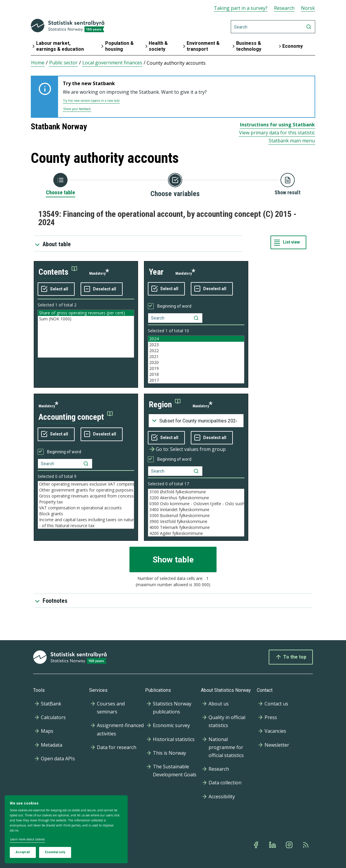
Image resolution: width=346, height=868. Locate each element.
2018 (196, 374)
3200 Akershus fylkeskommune (196, 498)
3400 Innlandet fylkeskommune (196, 510)
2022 (196, 351)
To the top (291, 657)
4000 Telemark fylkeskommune (196, 527)
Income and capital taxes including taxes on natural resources (86, 520)
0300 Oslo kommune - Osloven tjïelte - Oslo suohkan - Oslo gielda (196, 504)
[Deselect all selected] (102, 289)
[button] (58, 272)
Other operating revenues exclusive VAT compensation (86, 484)
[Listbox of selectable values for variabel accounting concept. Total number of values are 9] (86, 505)
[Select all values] (56, 289)
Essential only (55, 852)
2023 (196, 345)
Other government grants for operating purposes (86, 490)
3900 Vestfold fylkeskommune (196, 522)
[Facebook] (257, 845)
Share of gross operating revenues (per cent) (86, 313)
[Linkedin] (273, 845)
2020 (196, 363)
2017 (196, 380)
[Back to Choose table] (60, 185)
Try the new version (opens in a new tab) (91, 101)
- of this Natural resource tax (86, 526)
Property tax (86, 502)
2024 (196, 339)
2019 (196, 368)
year (156, 272)
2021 (196, 357)
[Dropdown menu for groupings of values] (196, 421)
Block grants (86, 514)
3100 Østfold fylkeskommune (196, 492)
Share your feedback (77, 109)
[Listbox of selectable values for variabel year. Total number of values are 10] (196, 360)
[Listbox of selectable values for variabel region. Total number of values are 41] (196, 513)
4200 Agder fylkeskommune (196, 533)
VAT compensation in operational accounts (86, 508)
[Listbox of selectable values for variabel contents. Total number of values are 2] (86, 334)
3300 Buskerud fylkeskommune (196, 516)
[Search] (273, 27)
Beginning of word (174, 306)
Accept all (23, 852)
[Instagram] (290, 845)
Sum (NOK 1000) (86, 319)
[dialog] (66, 829)
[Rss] (306, 845)
